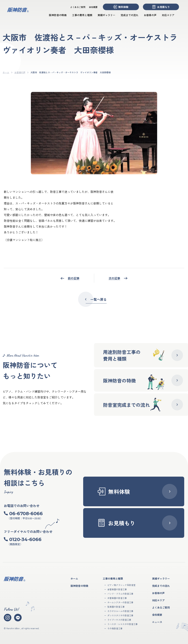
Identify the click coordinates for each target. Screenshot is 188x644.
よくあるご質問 (78, 7)
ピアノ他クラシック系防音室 (121, 585)
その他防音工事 (115, 628)
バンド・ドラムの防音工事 (120, 594)
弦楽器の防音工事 (116, 607)
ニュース (157, 622)
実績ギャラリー (106, 15)
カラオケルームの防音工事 (120, 611)
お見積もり (161, 7)
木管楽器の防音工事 (117, 598)
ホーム (6, 72)
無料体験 (121, 7)
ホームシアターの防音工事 (120, 602)
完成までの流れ (130, 15)
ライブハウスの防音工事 (119, 620)
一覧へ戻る (95, 299)
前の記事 (74, 278)
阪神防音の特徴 (58, 15)
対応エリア (168, 15)
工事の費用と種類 (82, 15)
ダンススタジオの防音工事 (120, 615)
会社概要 (93, 7)
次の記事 (114, 278)
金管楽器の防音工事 (117, 589)
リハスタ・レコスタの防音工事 (123, 624)
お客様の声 (150, 15)
